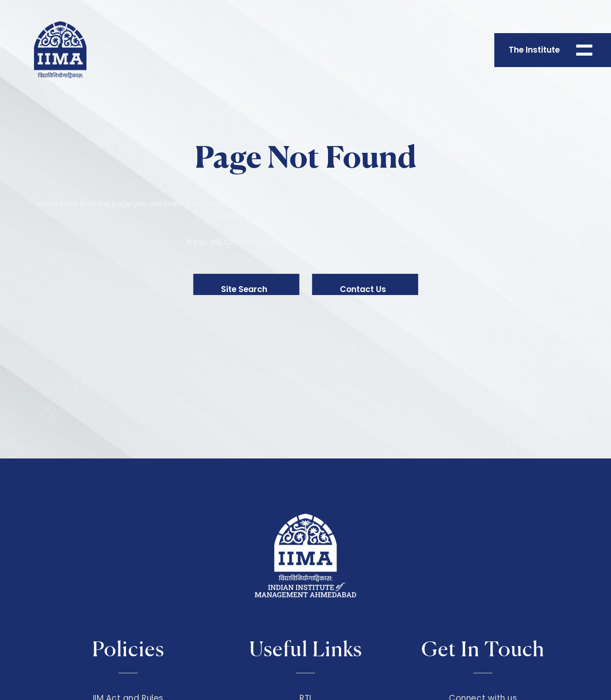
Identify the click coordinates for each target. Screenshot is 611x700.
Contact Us (363, 289)
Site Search (244, 289)
